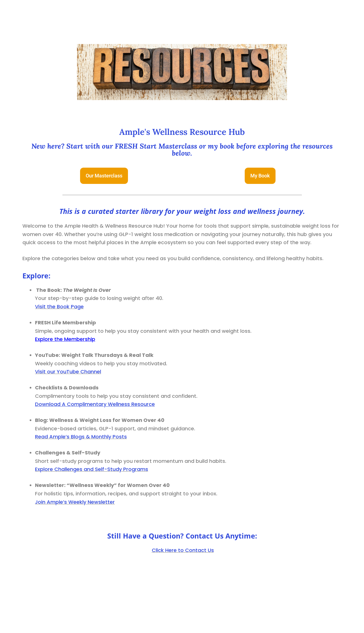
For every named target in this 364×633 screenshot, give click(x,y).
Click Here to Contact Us (183, 550)
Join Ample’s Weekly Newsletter (75, 502)
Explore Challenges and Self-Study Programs (92, 469)
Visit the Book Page (59, 307)
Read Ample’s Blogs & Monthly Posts (81, 437)
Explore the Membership (65, 339)
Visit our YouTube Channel (68, 372)
